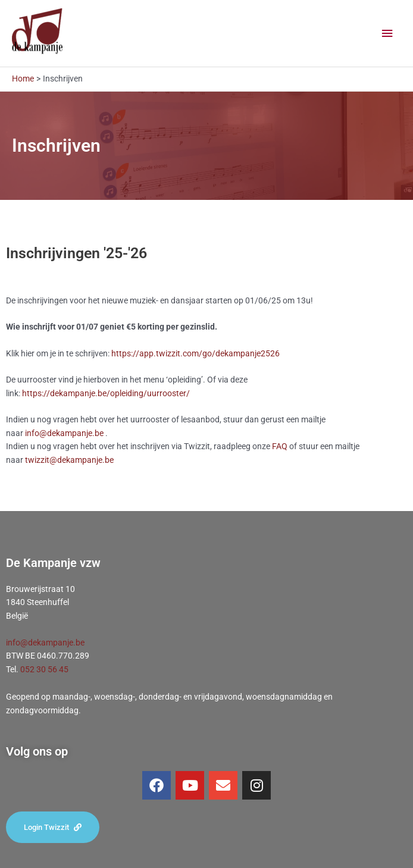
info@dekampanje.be (64, 433)
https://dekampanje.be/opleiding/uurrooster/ (106, 393)
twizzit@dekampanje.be (69, 460)
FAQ (280, 446)
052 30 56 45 (44, 669)
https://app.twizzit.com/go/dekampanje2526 (195, 353)
